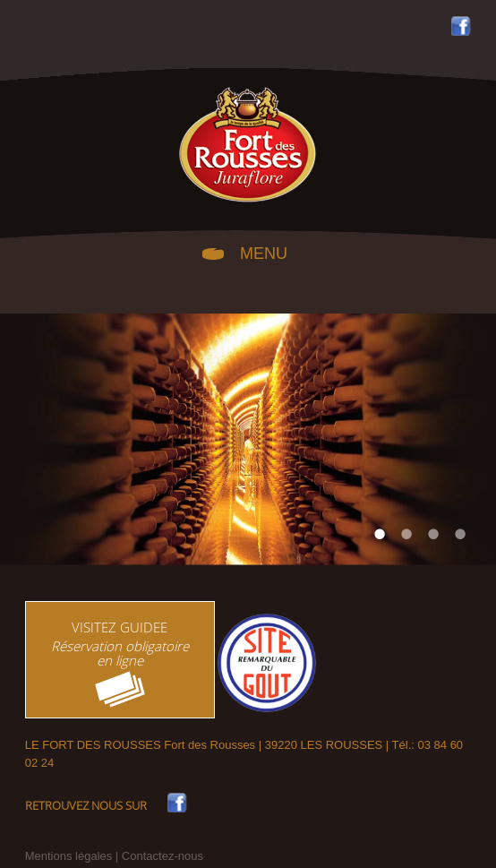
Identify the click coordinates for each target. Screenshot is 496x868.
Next (460, 439)
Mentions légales (69, 856)
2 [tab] (406, 534)
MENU (264, 252)
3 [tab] (433, 534)
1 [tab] (380, 534)
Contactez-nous (162, 856)
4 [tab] (460, 534)
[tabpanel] (248, 439)
